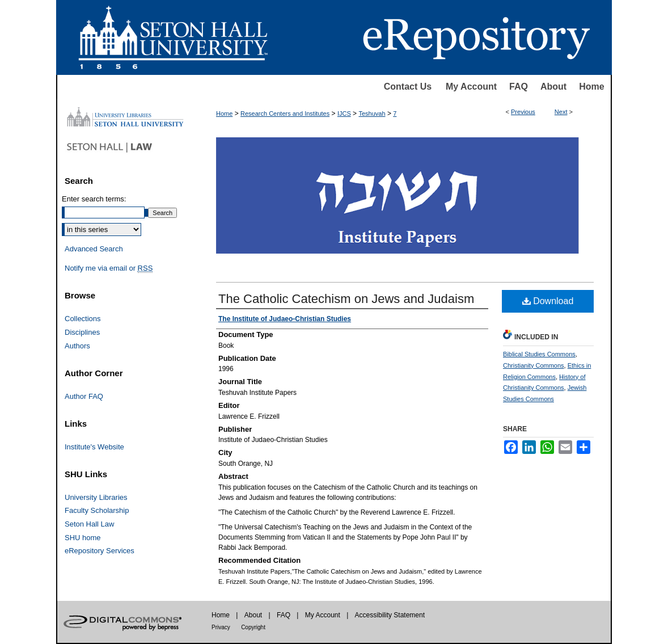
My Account (471, 87)
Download (548, 301)
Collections (83, 319)
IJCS (344, 113)
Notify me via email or (109, 268)
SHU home (83, 538)
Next (561, 112)
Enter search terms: (94, 199)
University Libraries (96, 497)
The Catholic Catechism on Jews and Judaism (346, 299)
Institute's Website (94, 447)
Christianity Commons (534, 365)
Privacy (221, 627)
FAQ (519, 87)
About (553, 87)
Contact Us (408, 87)
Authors (77, 346)
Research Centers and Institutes (285, 113)
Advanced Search (94, 249)
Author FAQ (84, 396)
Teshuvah (372, 113)
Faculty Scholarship (97, 510)
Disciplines (82, 332)
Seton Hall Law (89, 524)
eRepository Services (100, 551)
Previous (523, 112)
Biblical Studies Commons (539, 354)
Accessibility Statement (390, 615)
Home (591, 87)
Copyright (253, 627)
